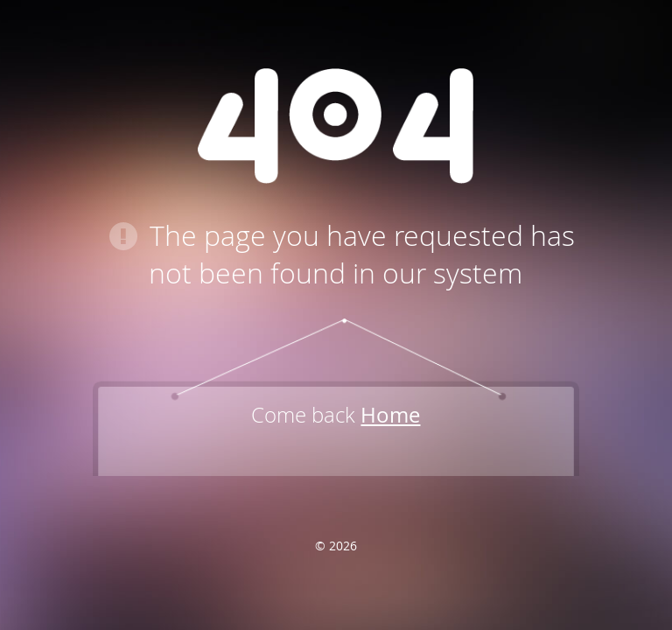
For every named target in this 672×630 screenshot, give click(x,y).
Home (390, 415)
